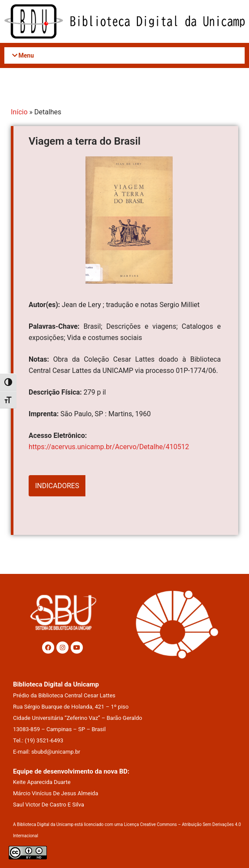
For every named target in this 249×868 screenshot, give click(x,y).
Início (19, 112)
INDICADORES (57, 486)
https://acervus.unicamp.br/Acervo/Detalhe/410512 (109, 447)
